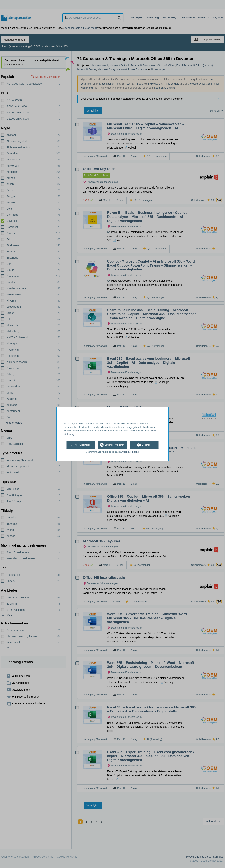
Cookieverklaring (130, 452)
